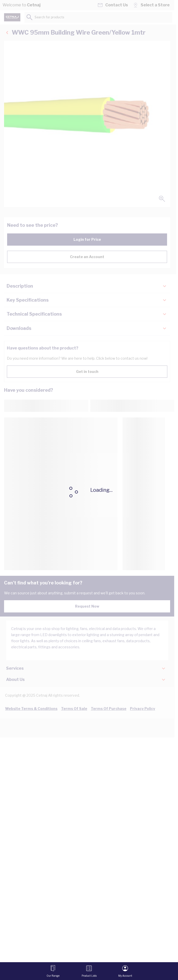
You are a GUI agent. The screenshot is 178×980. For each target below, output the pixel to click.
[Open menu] (53, 971)
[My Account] (125, 971)
